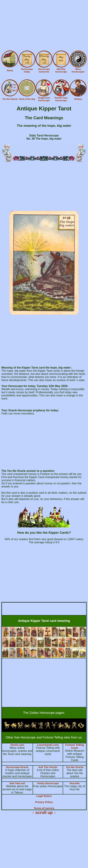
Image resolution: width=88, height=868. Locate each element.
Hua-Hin (75, 783)
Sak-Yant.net (17, 783)
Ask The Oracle (48, 767)
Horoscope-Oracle (17, 767)
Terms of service (44, 808)
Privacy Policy (44, 802)
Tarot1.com (17, 745)
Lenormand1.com (48, 745)
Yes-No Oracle (75, 767)
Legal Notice (44, 796)
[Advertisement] (44, 26)
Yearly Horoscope (48, 783)
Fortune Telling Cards (75, 746)
